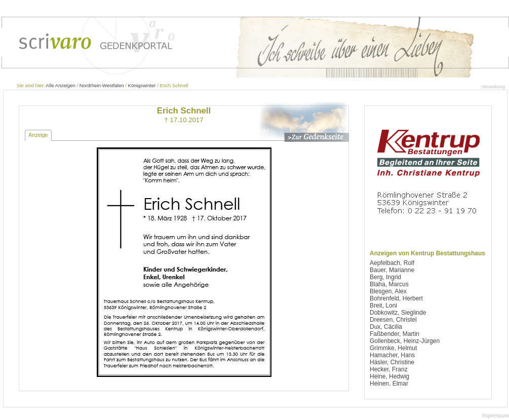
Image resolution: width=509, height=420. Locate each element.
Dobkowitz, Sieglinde (398, 313)
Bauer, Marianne (392, 270)
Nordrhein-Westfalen (102, 85)
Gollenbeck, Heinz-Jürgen (405, 341)
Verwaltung (493, 86)
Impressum (496, 415)
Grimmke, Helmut (393, 348)
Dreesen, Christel (393, 320)
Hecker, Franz (389, 369)
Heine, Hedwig (389, 376)
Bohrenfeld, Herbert (396, 298)
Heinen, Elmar (389, 384)
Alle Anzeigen (61, 85)
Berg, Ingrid (385, 277)
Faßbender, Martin (395, 334)
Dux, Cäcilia (386, 327)
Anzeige (38, 135)
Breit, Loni (383, 306)
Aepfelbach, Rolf (392, 263)
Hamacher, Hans (392, 355)
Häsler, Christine (392, 362)
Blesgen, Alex (388, 291)
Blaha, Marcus (389, 284)
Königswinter (142, 85)
